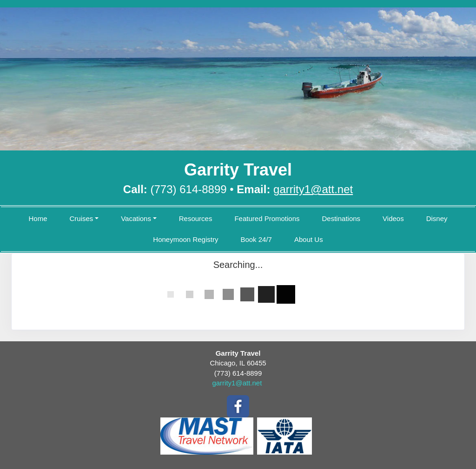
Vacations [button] (136, 218)
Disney (437, 218)
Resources (196, 218)
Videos (393, 218)
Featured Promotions (267, 218)
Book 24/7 (256, 239)
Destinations (341, 218)
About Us (309, 239)
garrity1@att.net (237, 383)
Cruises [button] (81, 218)
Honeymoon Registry (185, 239)
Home (38, 218)
